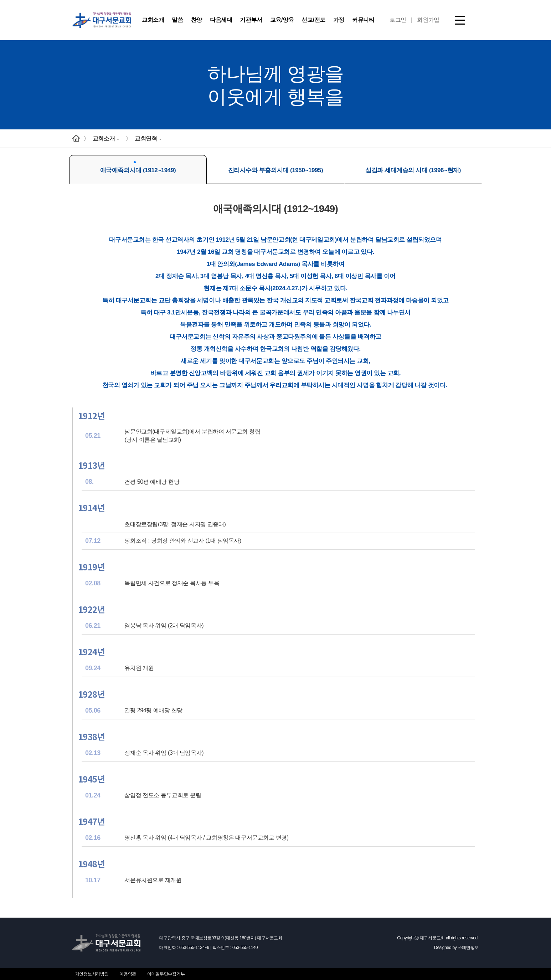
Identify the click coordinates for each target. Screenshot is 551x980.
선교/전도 (313, 20)
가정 (339, 20)
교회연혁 (148, 138)
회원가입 (428, 20)
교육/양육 (282, 20)
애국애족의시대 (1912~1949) (138, 167)
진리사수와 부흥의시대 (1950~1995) (276, 167)
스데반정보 (468, 948)
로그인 (398, 20)
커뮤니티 (363, 20)
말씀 (177, 20)
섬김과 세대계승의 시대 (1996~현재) (413, 167)
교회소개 (153, 20)
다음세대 (221, 20)
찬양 (197, 20)
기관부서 (251, 20)
